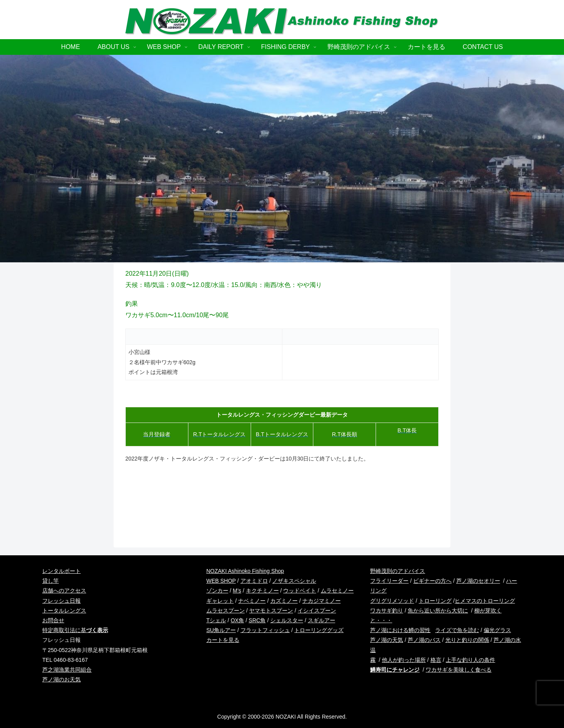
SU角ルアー (221, 630)
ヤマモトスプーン (271, 611)
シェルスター (287, 620)
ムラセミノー (337, 591)
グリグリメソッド (392, 601)
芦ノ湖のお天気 (61, 679)
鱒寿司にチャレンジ (395, 670)
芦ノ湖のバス (424, 640)
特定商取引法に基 (75, 630)
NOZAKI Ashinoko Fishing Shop (245, 571)
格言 (436, 660)
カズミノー (284, 601)
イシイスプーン (317, 611)
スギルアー (322, 620)
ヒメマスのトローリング (485, 601)
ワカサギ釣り (387, 611)
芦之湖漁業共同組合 (67, 670)
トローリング (435, 601)
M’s (237, 591)
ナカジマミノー (322, 601)
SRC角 (257, 620)
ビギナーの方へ (432, 581)
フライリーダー (389, 581)
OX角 (237, 620)
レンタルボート (61, 571)
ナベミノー (252, 601)
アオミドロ (254, 581)
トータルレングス (64, 611)
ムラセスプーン (226, 611)
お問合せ (53, 620)
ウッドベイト (300, 591)
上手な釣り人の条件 (470, 660)
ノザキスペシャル (294, 581)
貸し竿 (51, 581)
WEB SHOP (221, 581)
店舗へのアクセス (64, 591)
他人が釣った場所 (404, 660)
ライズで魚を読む (457, 630)
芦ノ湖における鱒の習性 (400, 630)
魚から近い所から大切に (438, 611)
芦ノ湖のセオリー (478, 581)
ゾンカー (217, 591)
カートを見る (223, 640)
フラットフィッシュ (265, 630)
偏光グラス (497, 630)
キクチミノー (262, 591)
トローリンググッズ (319, 630)
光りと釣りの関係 (467, 640)
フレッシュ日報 (61, 601)
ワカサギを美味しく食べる (459, 670)
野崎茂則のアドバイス (398, 571)
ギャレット (220, 601)
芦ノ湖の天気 (387, 640)
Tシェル (216, 620)
